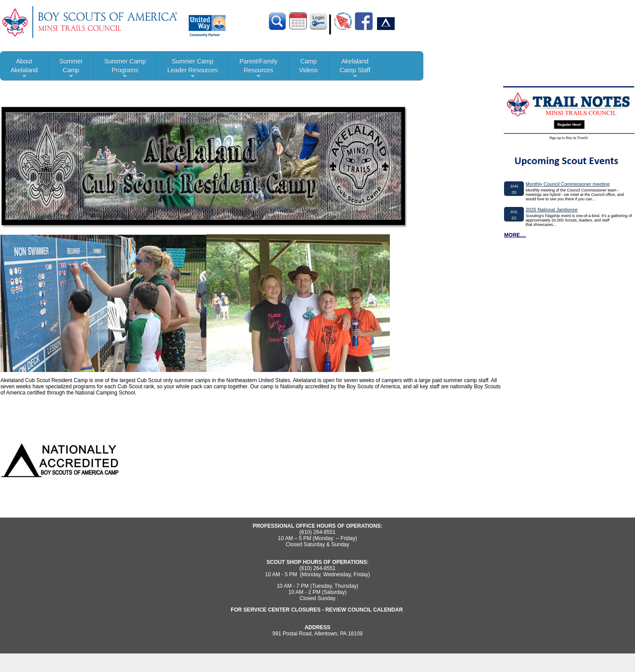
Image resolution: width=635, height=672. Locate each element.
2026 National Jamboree (552, 210)
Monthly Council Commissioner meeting (568, 184)
